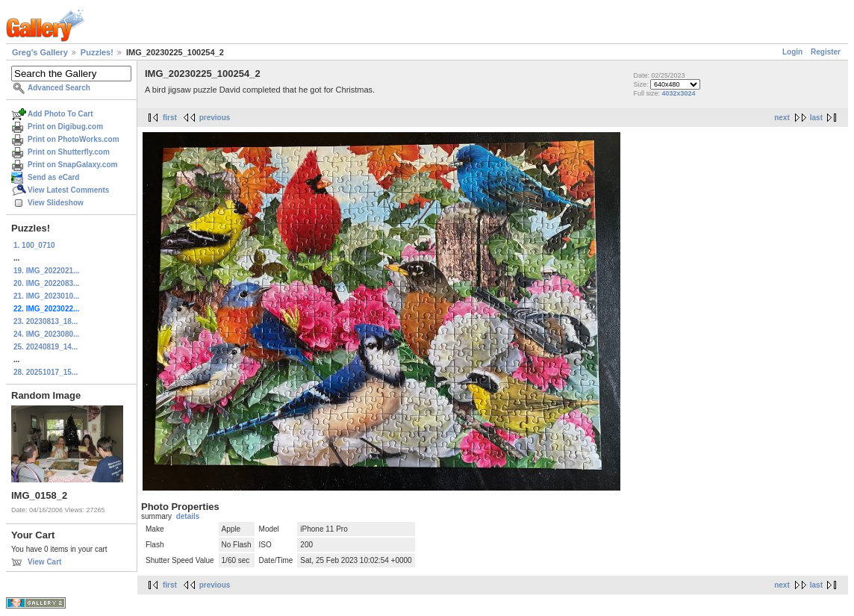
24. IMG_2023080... (46, 334)
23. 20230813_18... (46, 321)
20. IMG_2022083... (46, 283)
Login (792, 52)
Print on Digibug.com (65, 127)
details (188, 516)
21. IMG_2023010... (46, 296)
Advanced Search (59, 88)
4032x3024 (678, 93)
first (170, 118)
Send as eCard (53, 177)
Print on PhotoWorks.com (74, 139)
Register (826, 52)
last (816, 118)
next (782, 118)
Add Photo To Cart (60, 114)
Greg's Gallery (40, 52)
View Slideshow (56, 203)
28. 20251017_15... (46, 372)
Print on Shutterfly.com (69, 152)
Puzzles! (97, 52)
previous (215, 118)
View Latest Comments (68, 190)
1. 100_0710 (34, 245)
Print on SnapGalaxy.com (72, 165)
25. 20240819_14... (46, 347)
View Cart (44, 562)
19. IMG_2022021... (46, 271)
